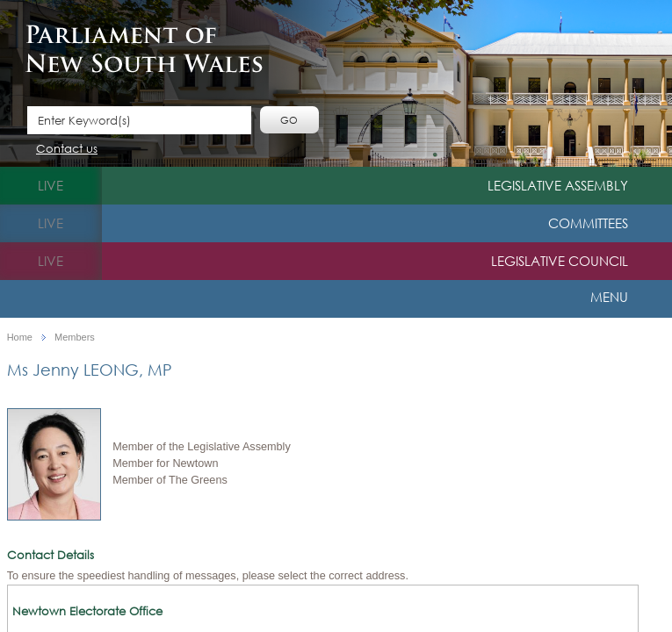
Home (20, 338)
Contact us (67, 150)
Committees (588, 223)
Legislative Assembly (558, 185)
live (51, 185)
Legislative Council (560, 261)
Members (75, 338)
